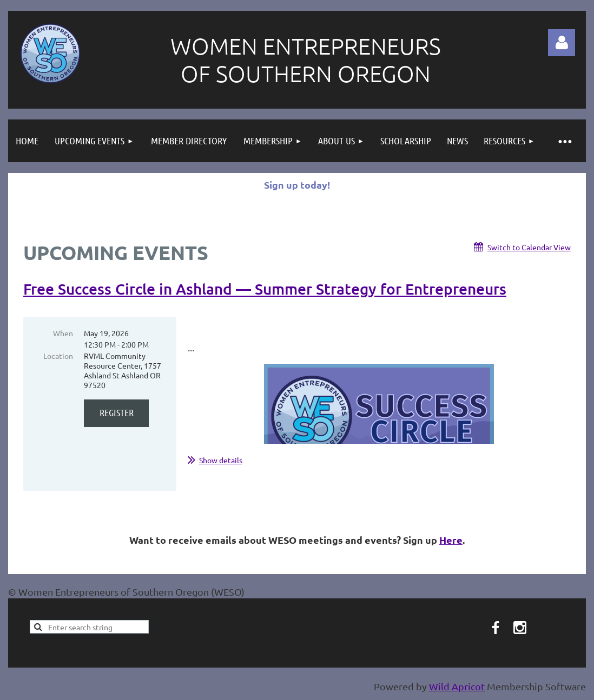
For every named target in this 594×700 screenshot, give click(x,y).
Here (451, 540)
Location (58, 356)
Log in (562, 43)
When (63, 333)
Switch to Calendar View (529, 247)
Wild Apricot (457, 686)
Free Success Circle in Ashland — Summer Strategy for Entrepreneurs (265, 289)
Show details (221, 460)
